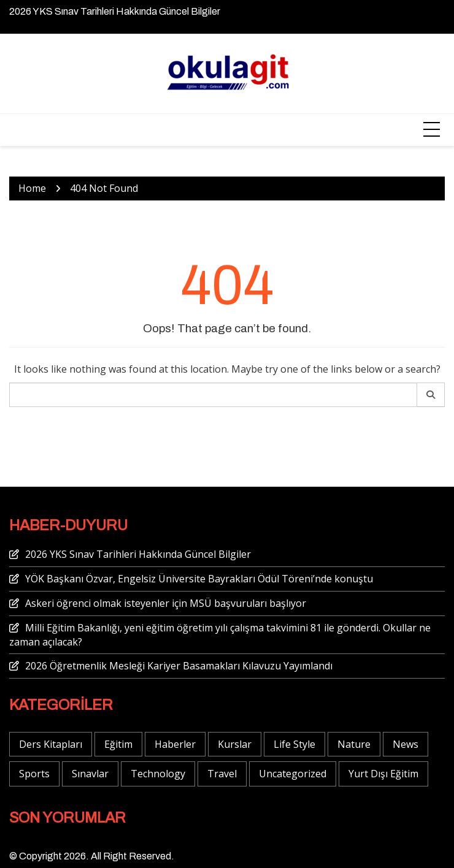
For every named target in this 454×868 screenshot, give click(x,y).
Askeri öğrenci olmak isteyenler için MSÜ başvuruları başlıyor (166, 603)
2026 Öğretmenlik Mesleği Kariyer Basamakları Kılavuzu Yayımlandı (179, 666)
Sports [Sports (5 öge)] (34, 774)
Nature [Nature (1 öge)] (354, 744)
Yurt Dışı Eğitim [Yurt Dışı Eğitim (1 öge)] (383, 774)
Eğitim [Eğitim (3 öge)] (118, 744)
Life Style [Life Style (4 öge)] (294, 744)
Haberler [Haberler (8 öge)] (175, 744)
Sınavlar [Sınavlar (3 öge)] (90, 774)
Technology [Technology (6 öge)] (158, 774)
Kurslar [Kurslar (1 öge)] (235, 744)
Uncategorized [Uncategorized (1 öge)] (293, 774)
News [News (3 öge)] (406, 744)
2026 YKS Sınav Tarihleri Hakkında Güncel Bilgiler (115, 11)
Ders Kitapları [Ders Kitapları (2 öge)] (51, 744)
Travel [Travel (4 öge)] (222, 774)
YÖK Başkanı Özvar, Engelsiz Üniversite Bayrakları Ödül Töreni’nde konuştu (199, 579)
